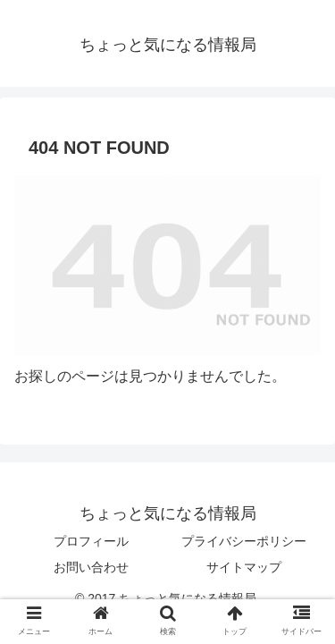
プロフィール (91, 541)
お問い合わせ (91, 567)
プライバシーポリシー (244, 541)
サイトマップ (244, 567)
